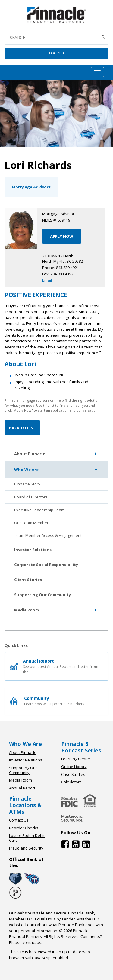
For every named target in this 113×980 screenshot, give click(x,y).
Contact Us (19, 820)
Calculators (71, 782)
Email (47, 280)
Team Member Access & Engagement (48, 535)
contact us (32, 942)
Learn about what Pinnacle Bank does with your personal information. (56, 928)
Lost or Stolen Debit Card (27, 838)
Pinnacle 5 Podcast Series (81, 747)
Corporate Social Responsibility (46, 565)
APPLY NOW (62, 236)
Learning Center (76, 759)
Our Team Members (32, 523)
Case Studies (73, 774)
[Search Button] (104, 37)
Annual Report (22, 788)
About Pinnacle (56, 454)
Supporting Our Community (42, 595)
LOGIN (57, 53)
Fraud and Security (26, 848)
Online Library (74, 767)
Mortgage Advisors (31, 187)
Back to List (22, 428)
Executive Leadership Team (39, 510)
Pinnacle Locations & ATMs (25, 805)
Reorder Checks (24, 828)
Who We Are (57, 470)
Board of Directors (31, 497)
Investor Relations (33, 550)
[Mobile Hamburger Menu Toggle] (97, 72)
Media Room (56, 610)
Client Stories (28, 580)
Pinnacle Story (27, 484)
